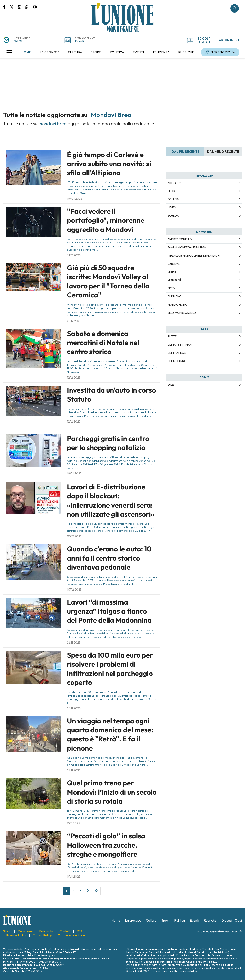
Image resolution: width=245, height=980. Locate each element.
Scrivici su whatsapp (29, 7)
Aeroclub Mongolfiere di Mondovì (194, 256)
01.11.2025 (74, 877)
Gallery (174, 199)
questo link (191, 971)
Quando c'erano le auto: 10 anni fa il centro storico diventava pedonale (109, 558)
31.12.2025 (74, 255)
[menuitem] (26, 52)
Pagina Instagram (21, 7)
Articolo (174, 183)
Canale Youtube (35, 7)
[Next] (88, 891)
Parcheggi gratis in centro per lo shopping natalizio (108, 443)
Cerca (235, 8)
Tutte (172, 336)
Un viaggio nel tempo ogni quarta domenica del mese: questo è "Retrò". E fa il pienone (110, 734)
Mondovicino (177, 305)
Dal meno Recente (223, 152)
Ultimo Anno (177, 361)
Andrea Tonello (180, 239)
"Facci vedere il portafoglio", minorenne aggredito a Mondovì (106, 220)
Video (172, 207)
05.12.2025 (74, 536)
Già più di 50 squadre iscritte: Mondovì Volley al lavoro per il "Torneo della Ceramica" (108, 281)
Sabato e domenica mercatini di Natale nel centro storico (103, 343)
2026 (171, 385)
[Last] (96, 891)
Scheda (173, 216)
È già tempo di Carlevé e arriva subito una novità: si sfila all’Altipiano (109, 164)
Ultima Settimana (181, 345)
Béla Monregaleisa (182, 313)
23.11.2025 (74, 770)
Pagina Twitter (14, 7)
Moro (172, 272)
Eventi (79, 41)
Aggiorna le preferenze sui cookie (219, 931)
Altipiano (175, 296)
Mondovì (174, 280)
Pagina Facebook (6, 7)
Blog (171, 191)
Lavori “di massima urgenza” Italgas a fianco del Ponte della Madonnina (109, 611)
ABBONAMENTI (230, 40)
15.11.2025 (73, 823)
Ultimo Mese (177, 353)
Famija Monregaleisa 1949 (187, 247)
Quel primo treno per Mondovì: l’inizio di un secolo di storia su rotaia (112, 792)
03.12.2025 (74, 590)
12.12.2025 (74, 378)
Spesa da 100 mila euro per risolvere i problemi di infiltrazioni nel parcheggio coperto (110, 669)
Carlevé (174, 264)
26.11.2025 (74, 643)
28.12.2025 (74, 321)
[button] (9, 52)
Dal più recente (185, 152)
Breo (171, 288)
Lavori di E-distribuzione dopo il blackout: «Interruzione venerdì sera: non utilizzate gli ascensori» (111, 500)
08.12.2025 (74, 473)
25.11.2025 (74, 708)
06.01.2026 (75, 199)
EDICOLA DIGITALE (199, 40)
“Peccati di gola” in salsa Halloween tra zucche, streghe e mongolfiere (106, 845)
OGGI (18, 41)
